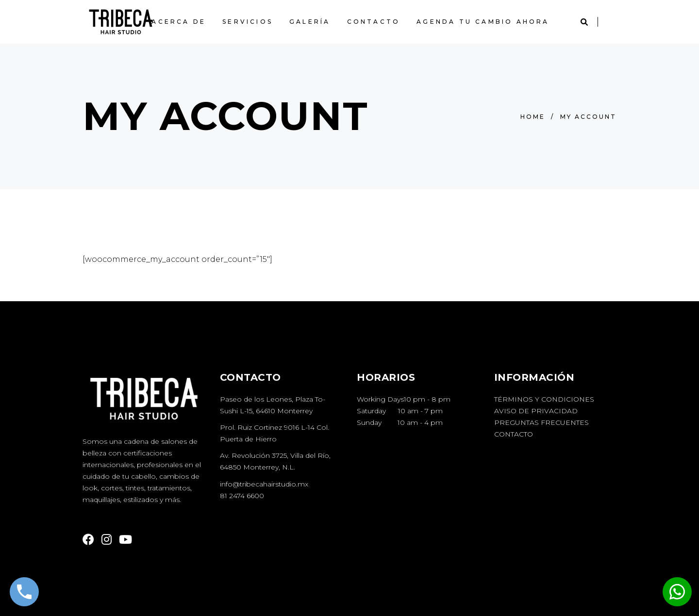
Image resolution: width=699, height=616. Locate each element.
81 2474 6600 (242, 496)
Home (533, 117)
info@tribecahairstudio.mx (264, 484)
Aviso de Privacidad (536, 411)
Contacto (514, 434)
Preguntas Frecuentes (541, 422)
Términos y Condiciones (544, 399)
